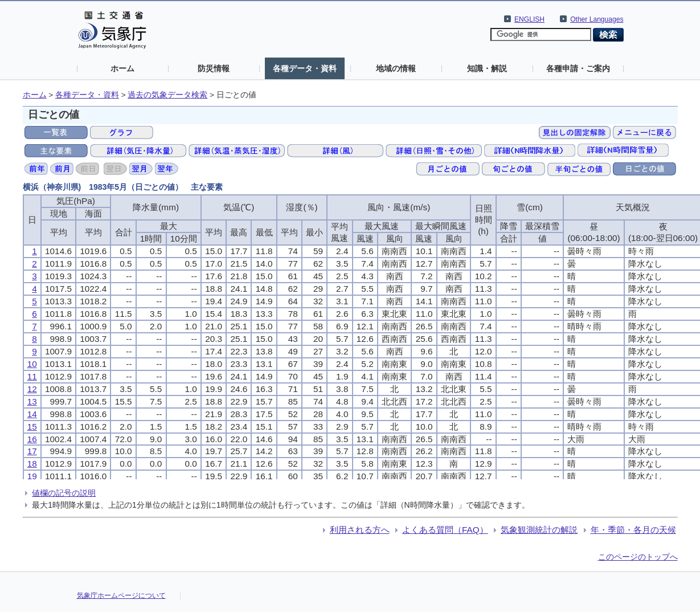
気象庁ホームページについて (121, 595)
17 (32, 451)
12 (32, 389)
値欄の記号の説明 (64, 493)
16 (32, 439)
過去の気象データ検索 (167, 95)
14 (32, 414)
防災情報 (214, 68)
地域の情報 (396, 68)
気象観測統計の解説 (539, 530)
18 (32, 464)
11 (32, 376)
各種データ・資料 (305, 68)
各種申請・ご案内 (578, 68)
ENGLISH (529, 19)
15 (32, 427)
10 (32, 364)
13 (32, 401)
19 (32, 476)
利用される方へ (360, 530)
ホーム (122, 68)
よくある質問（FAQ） (445, 530)
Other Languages (597, 19)
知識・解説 (487, 68)
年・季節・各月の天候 (633, 530)
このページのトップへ (638, 557)
